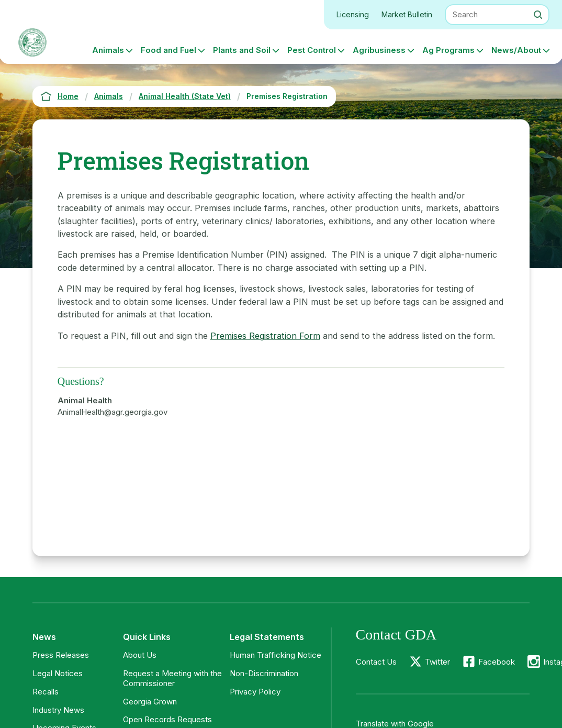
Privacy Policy (255, 692)
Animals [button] (108, 50)
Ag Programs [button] (448, 50)
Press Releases (61, 655)
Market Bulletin (407, 14)
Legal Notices (58, 673)
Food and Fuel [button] (168, 50)
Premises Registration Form (265, 336)
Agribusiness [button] (379, 50)
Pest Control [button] (312, 50)
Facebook (497, 662)
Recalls (46, 692)
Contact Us (376, 662)
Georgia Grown (150, 702)
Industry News (58, 710)
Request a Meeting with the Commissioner (172, 678)
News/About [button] (516, 50)
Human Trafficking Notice (276, 655)
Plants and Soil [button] (242, 50)
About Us (140, 655)
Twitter (437, 662)
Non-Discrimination (264, 673)
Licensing (353, 14)
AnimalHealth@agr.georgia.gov (113, 412)
